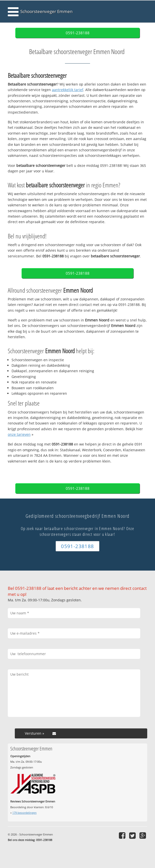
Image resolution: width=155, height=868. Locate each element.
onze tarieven (19, 434)
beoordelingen (24, 813)
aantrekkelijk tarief (68, 90)
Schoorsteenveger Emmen (46, 11)
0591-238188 (78, 33)
